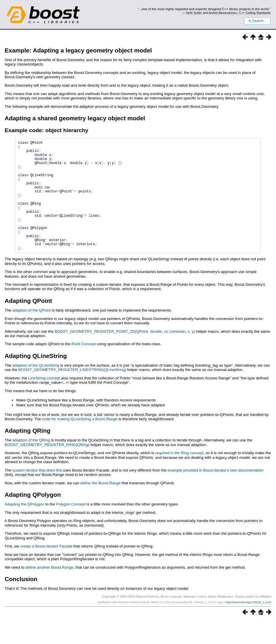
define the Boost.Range (101, 506)
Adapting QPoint (28, 324)
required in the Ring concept (180, 476)
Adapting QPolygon (33, 518)
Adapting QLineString (36, 379)
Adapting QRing (27, 454)
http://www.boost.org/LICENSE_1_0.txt (248, 626)
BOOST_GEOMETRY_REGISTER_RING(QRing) (47, 468)
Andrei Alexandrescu (223, 13)
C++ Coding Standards (255, 13)
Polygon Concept (71, 528)
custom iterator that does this (37, 494)
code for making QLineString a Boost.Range (80, 442)
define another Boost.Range (49, 591)
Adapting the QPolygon (24, 528)
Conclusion (21, 602)
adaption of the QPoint (32, 334)
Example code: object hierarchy (46, 130)
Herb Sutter (194, 13)
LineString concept (44, 402)
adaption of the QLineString (36, 389)
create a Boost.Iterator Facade (46, 570)
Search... (257, 21)
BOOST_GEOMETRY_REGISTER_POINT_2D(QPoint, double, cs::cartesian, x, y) (125, 355)
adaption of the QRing (31, 464)
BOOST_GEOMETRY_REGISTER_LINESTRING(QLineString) (72, 393)
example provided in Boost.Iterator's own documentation (216, 494)
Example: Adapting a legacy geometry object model (78, 50)
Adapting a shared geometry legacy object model (75, 118)
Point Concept (84, 367)
